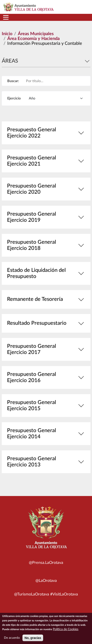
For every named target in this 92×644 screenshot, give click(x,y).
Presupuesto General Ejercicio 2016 (46, 377)
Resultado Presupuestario (46, 323)
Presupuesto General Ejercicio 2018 (46, 245)
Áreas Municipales (36, 34)
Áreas (46, 61)
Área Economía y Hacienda (33, 39)
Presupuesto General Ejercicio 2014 (46, 434)
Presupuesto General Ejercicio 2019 (46, 217)
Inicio (7, 34)
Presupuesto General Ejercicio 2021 (46, 161)
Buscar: (13, 81)
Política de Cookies (66, 631)
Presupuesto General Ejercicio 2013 (46, 462)
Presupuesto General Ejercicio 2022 (46, 133)
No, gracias (33, 640)
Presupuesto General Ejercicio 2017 (46, 349)
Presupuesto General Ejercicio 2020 (46, 189)
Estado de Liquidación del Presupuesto (46, 273)
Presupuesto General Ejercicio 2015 (46, 406)
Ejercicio (14, 98)
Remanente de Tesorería (46, 299)
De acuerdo (12, 640)
